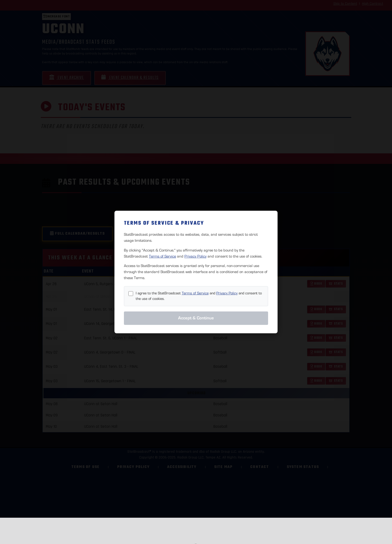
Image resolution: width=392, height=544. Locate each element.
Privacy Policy (195, 256)
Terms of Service (162, 256)
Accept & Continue (196, 318)
